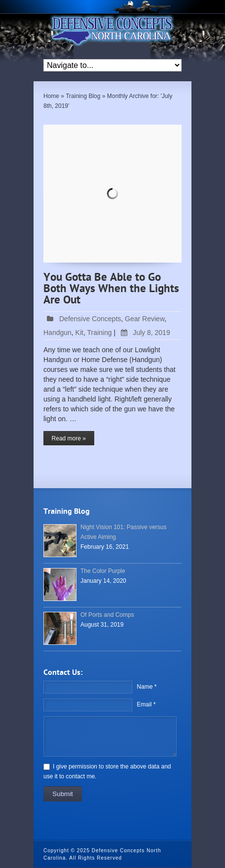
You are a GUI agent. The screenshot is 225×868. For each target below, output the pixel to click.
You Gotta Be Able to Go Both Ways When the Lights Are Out (111, 289)
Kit (79, 333)
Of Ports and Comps (107, 615)
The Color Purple (103, 571)
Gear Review (145, 319)
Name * (147, 687)
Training (99, 333)
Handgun (57, 333)
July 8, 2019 (144, 333)
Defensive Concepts (90, 319)
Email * (146, 704)
